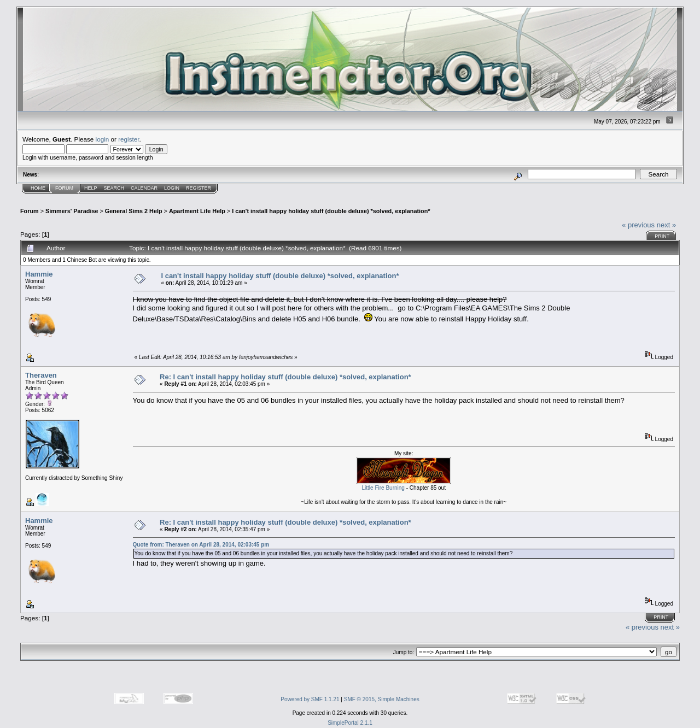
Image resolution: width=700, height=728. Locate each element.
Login (172, 188)
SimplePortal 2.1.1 (350, 723)
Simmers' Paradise (72, 211)
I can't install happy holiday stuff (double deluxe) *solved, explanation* (331, 211)
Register (199, 188)
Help (91, 188)
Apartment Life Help (197, 211)
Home (38, 188)
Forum (64, 188)
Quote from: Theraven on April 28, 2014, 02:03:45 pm (201, 545)
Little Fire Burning (383, 488)
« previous (638, 225)
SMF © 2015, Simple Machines (382, 699)
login (103, 139)
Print (662, 236)
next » (666, 225)
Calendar (144, 188)
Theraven (41, 375)
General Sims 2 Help (134, 211)
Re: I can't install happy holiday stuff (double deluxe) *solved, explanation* (285, 377)
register (129, 139)
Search (114, 188)
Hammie (39, 274)
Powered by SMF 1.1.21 (310, 699)
